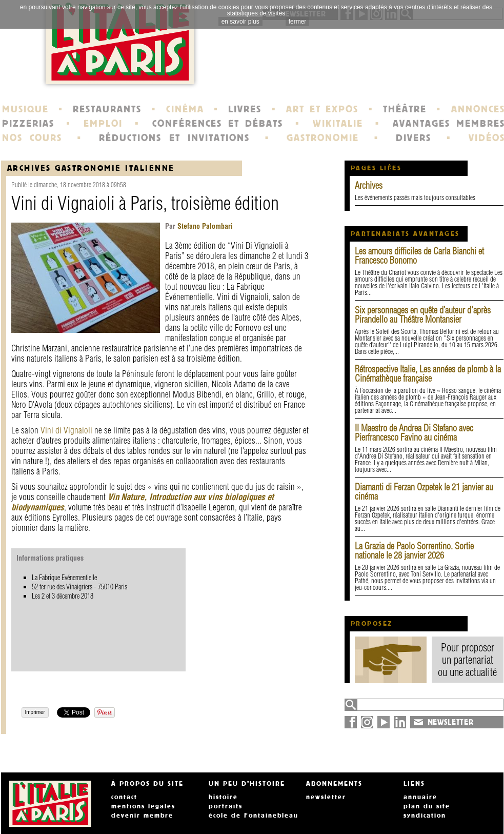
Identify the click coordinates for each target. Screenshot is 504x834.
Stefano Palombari (204, 226)
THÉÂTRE (405, 109)
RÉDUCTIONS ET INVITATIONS (174, 138)
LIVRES (245, 109)
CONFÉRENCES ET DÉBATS (218, 124)
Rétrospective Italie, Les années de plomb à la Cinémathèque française (428, 374)
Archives (369, 185)
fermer (298, 22)
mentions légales (143, 806)
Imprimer (35, 712)
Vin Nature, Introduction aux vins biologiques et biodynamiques (143, 502)
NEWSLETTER (451, 722)
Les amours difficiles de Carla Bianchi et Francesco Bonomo (419, 256)
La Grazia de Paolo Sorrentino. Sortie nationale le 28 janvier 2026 (414, 551)
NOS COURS (32, 138)
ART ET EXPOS (322, 109)
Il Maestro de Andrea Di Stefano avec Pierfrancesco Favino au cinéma (414, 433)
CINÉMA (185, 109)
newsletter (326, 797)
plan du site (427, 806)
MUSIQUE (25, 109)
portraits (226, 806)
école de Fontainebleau (254, 816)
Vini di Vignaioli (66, 430)
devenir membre (142, 816)
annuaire (420, 797)
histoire (223, 797)
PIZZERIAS (28, 124)
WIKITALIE (338, 124)
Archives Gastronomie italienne (91, 168)
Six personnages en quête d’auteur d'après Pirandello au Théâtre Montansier (423, 315)
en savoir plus (240, 22)
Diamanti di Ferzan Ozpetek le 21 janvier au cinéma (424, 492)
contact (124, 797)
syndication (425, 816)
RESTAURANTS (107, 109)
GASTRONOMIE (323, 138)
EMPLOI (103, 124)
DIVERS (414, 138)
